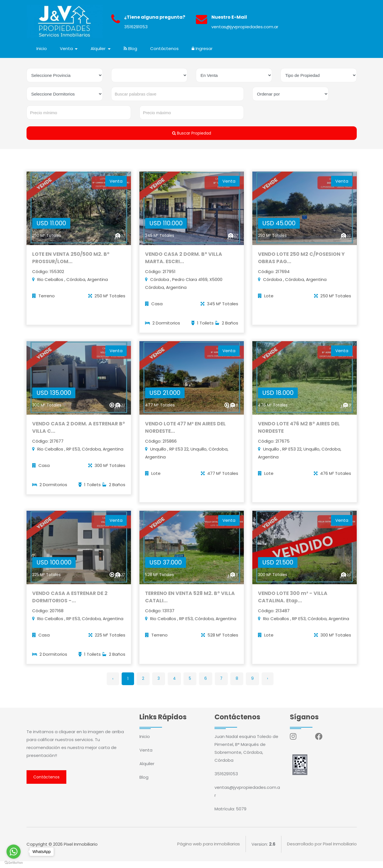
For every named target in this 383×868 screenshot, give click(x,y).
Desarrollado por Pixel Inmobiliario (322, 851)
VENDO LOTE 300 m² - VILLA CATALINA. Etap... (293, 607)
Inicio (42, 48)
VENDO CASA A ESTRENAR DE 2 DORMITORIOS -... (71, 607)
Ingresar (203, 48)
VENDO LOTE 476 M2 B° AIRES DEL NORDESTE (300, 435)
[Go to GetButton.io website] (14, 862)
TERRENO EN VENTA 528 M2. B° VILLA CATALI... (191, 607)
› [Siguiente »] (270, 685)
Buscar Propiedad (192, 133)
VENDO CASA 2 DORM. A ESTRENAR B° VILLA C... (76, 435)
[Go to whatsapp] (14, 852)
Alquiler (147, 770)
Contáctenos (165, 48)
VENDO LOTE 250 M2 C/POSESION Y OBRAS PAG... (303, 264)
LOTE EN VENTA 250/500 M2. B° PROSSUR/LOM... (72, 264)
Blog (131, 48)
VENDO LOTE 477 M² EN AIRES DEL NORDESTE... (187, 435)
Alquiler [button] (99, 48)
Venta (146, 757)
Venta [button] (67, 48)
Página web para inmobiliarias (209, 851)
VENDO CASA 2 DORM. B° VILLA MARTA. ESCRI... (184, 264)
